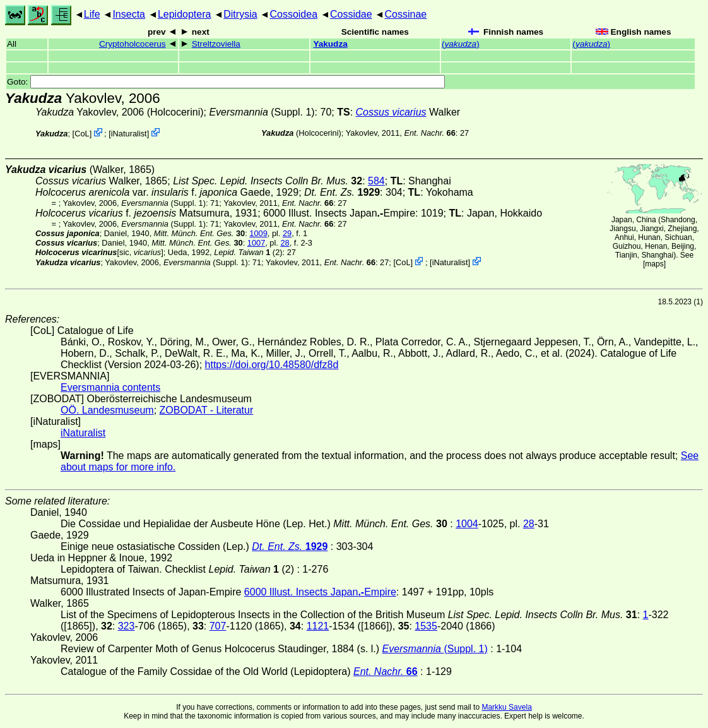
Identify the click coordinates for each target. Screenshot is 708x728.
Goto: (226, 82)
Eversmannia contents (110, 387)
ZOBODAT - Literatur (207, 410)
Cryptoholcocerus (133, 44)
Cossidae (351, 14)
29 (287, 233)
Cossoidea (293, 14)
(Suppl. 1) (262, 112)
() (461, 44)
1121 (318, 626)
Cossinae (405, 14)
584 (376, 181)
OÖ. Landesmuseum (107, 410)
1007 (256, 243)
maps (654, 264)
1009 (258, 233)
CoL (82, 134)
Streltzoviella (216, 44)
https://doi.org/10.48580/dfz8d (272, 365)
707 (218, 626)
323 (127, 626)
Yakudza (330, 44)
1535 (426, 626)
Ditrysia (240, 14)
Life (92, 14)
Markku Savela (506, 707)
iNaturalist (129, 134)
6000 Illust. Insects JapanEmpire (339, 213)
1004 (467, 524)
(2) (248, 252)
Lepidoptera (185, 14)
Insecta (129, 14)
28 (285, 243)
